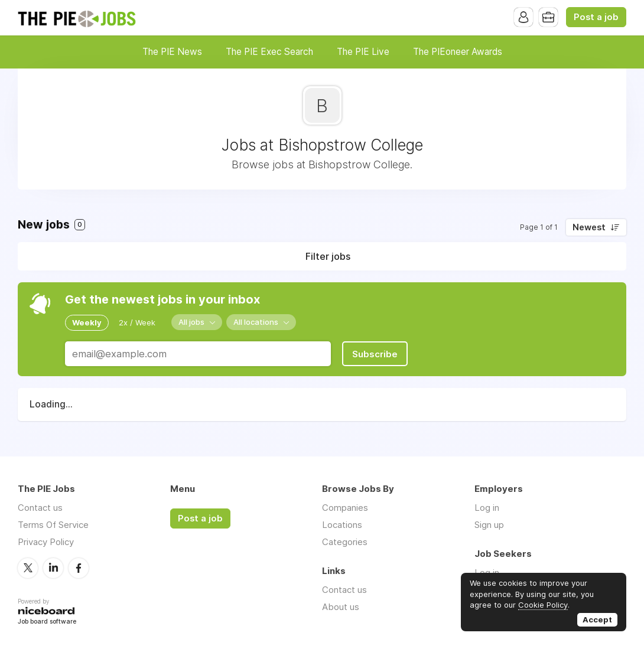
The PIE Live (363, 52)
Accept (597, 619)
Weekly (87, 322)
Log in (487, 508)
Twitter (28, 568)
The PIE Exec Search (269, 52)
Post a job (596, 17)
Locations (342, 525)
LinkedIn (53, 568)
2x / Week (137, 322)
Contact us (40, 508)
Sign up (489, 525)
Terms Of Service (53, 525)
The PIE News (172, 52)
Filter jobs (328, 256)
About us (341, 607)
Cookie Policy (543, 605)
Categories (345, 542)
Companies (345, 508)
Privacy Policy (46, 542)
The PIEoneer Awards (458, 52)
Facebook (79, 568)
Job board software (47, 622)
